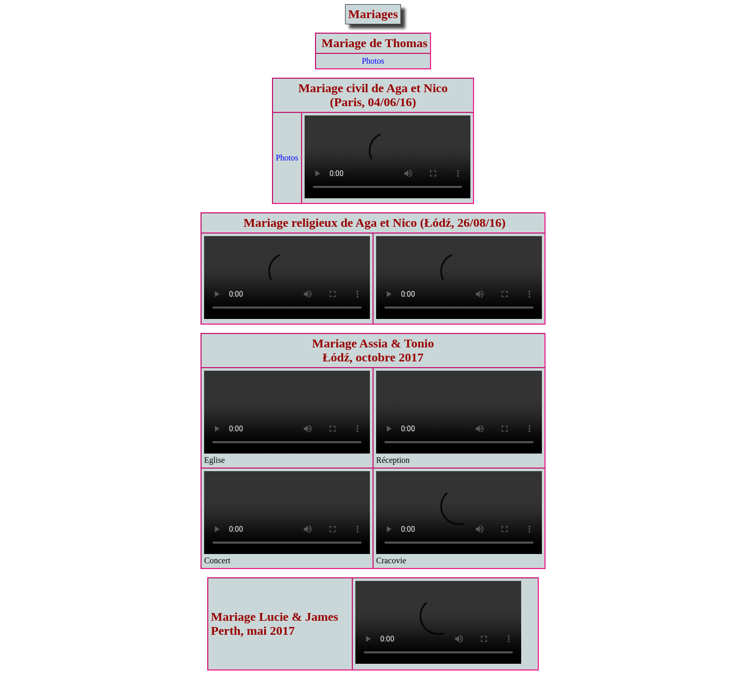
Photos (373, 61)
